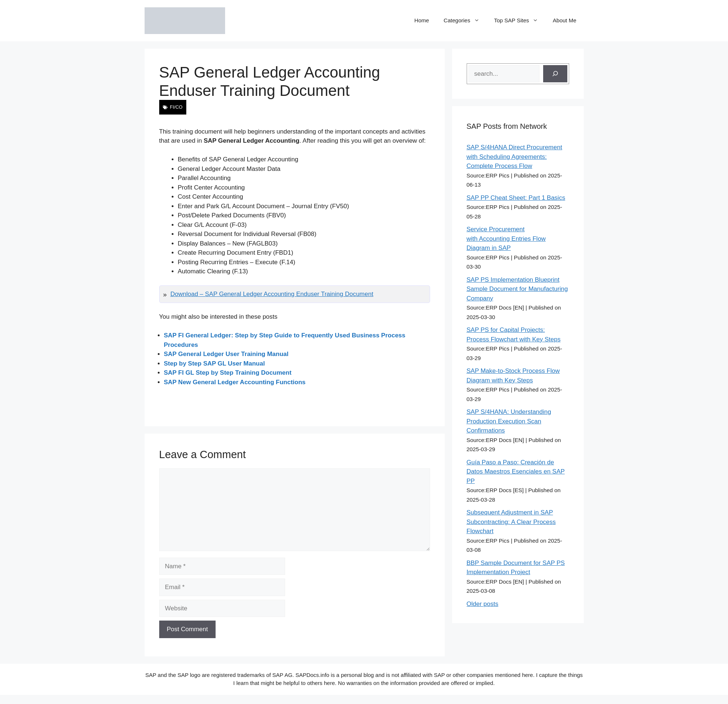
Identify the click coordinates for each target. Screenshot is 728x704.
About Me (564, 20)
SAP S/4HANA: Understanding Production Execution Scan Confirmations (509, 421)
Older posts (483, 604)
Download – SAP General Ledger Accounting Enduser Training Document (272, 294)
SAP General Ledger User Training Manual (226, 354)
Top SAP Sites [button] (520, 20)
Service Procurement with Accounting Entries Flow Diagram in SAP (506, 239)
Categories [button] (465, 20)
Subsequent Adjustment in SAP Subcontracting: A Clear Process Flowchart (511, 522)
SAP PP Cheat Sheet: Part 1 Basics (516, 198)
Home (422, 20)
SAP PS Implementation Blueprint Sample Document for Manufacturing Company (517, 289)
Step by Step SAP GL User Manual (214, 364)
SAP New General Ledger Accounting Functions (235, 382)
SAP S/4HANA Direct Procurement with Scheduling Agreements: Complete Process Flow (514, 157)
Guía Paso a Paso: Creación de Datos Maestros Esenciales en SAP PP (516, 472)
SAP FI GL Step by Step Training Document (228, 373)
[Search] (555, 74)
